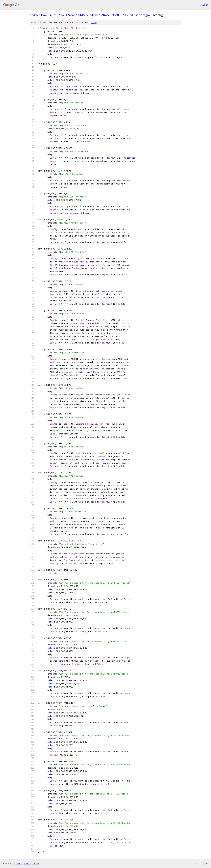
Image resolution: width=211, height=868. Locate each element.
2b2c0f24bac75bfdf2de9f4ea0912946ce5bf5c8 (88, 15)
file (93, 23)
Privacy (27, 863)
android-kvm (38, 15)
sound (129, 15)
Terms (36, 863)
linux (52, 15)
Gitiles (19, 863)
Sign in (205, 5)
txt (198, 863)
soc (138, 15)
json (205, 863)
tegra (146, 15)
